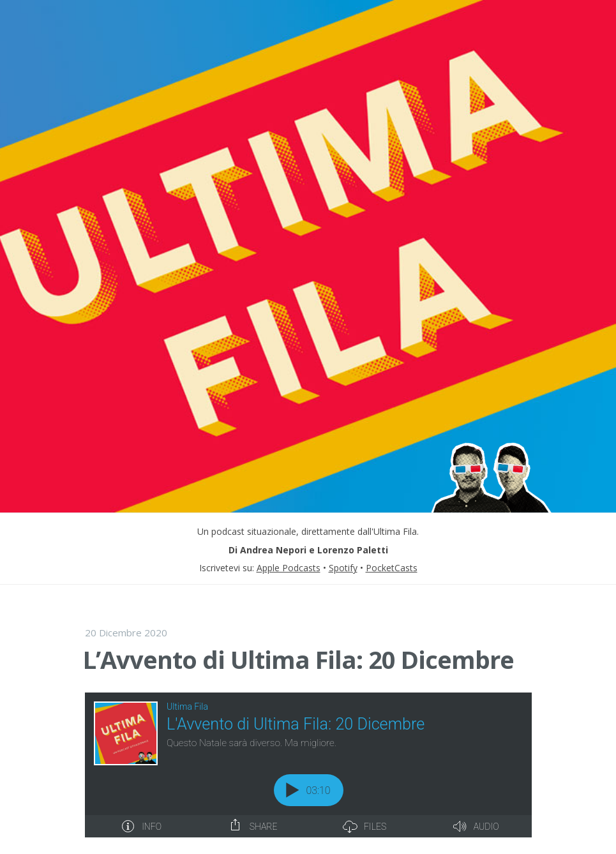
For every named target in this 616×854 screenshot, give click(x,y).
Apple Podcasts (289, 568)
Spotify (343, 568)
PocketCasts (392, 568)
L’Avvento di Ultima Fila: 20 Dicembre (298, 659)
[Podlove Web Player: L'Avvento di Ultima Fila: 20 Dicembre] (308, 765)
